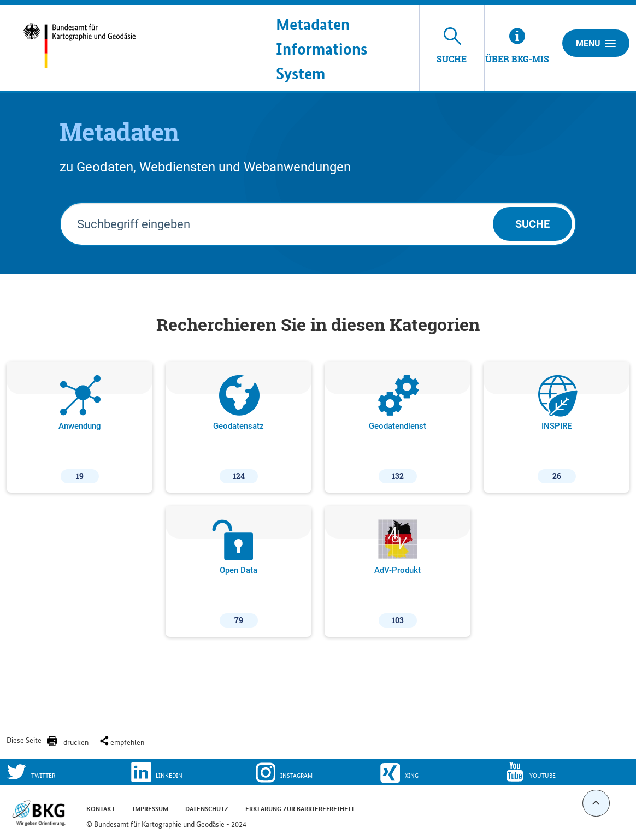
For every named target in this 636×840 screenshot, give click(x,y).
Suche (532, 224)
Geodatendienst (397, 429)
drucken (76, 742)
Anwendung (80, 429)
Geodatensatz (238, 429)
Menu (596, 43)
